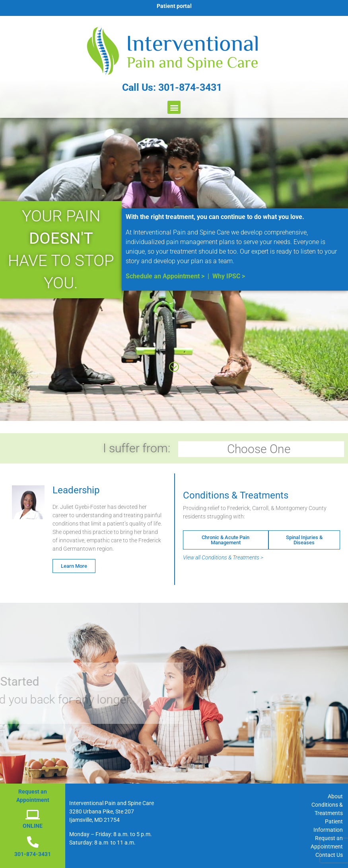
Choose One (261, 449)
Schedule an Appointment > (165, 276)
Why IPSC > (229, 276)
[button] (174, 107)
